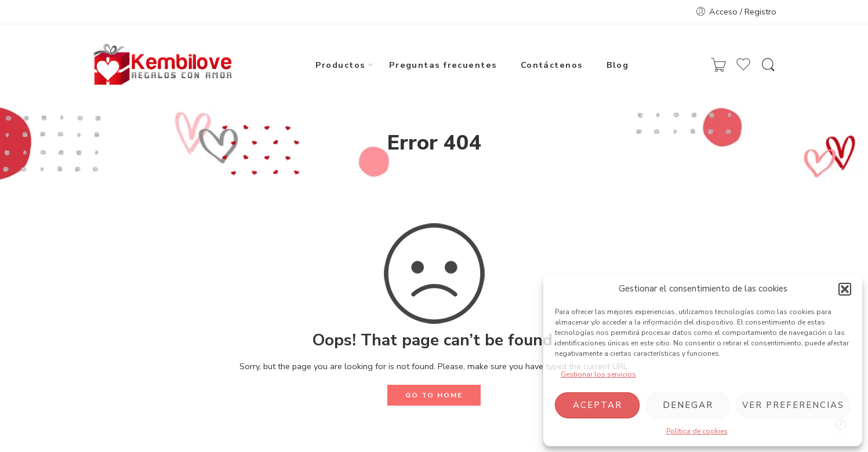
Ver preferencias (793, 405)
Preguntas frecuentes (443, 64)
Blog (618, 64)
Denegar (688, 405)
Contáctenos (552, 64)
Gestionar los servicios (598, 374)
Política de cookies (697, 431)
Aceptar (598, 405)
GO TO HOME (434, 395)
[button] (845, 289)
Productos (341, 64)
